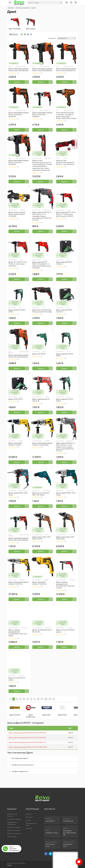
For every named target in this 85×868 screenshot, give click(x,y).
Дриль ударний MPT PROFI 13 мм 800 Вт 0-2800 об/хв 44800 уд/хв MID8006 (42, 265)
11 (50, 699)
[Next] (54, 699)
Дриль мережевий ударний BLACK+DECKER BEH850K (18, 162)
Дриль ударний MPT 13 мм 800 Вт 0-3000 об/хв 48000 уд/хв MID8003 (66, 214)
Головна (11, 8)
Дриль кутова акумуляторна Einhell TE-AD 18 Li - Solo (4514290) (65, 162)
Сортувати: (52, 38)
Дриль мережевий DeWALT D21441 (15, 444)
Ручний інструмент (14, 830)
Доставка (29, 817)
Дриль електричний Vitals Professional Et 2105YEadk (42, 311)
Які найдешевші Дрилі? (20, 758)
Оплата (28, 820)
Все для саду (12, 836)
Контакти (29, 828)
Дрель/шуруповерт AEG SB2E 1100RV (41, 538)
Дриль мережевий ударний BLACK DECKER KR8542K (18, 539)
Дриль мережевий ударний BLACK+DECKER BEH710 (66, 70)
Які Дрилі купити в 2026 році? (23, 765)
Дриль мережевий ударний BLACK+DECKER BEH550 (18, 70)
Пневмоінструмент (14, 827)
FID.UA (9, 865)
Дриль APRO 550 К (16, 399)
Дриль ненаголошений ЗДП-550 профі (41, 494)
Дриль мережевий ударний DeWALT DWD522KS (42, 444)
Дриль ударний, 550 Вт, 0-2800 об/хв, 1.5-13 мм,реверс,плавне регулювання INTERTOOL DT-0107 (42, 216)
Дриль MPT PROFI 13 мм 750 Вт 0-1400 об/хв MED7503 (18, 264)
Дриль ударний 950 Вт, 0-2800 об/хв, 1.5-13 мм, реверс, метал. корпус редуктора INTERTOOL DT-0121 (66, 447)
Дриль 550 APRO (39, 354)
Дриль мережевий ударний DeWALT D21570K (18, 583)
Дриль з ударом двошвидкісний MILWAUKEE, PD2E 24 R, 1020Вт (66, 585)
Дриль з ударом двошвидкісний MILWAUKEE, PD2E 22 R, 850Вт (18, 633)
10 (46, 699)
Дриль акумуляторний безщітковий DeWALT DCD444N (17, 214)
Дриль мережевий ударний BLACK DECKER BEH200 (18, 356)
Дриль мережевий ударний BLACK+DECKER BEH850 (42, 70)
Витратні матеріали (14, 833)
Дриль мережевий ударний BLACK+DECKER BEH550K (18, 115)
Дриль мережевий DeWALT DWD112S (39, 583)
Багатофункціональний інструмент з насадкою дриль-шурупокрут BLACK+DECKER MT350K (66, 116)
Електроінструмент (23, 8)
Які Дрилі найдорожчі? (20, 771)
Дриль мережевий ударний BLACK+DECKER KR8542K (42, 115)
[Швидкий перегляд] (29, 43)
